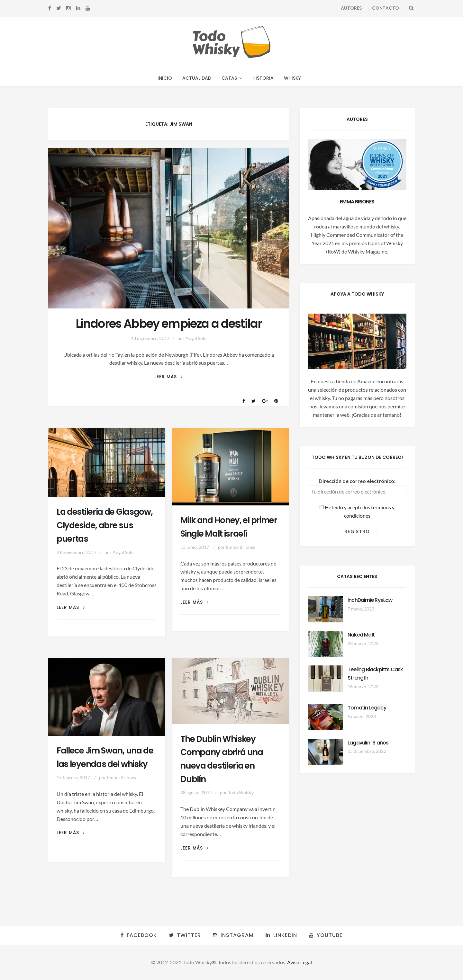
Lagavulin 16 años (368, 743)
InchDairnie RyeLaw (370, 600)
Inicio (165, 78)
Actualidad (197, 78)
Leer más (168, 377)
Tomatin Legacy (367, 708)
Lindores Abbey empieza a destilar (169, 324)
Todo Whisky (241, 793)
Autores (351, 8)
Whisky (292, 78)
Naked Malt (361, 635)
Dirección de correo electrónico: (357, 481)
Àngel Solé (196, 338)
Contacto (386, 8)
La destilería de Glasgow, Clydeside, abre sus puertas (105, 525)
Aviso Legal (300, 962)
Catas (229, 78)
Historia (263, 78)
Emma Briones (241, 547)
